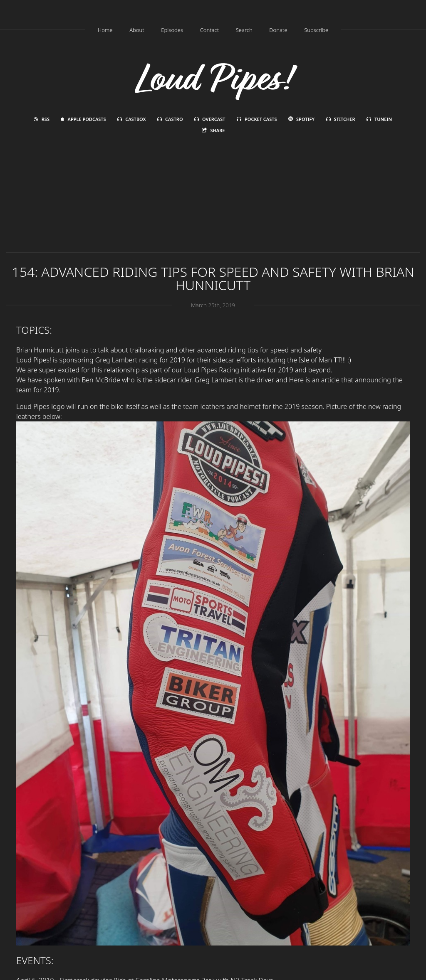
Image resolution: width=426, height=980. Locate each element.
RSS (42, 119)
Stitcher (341, 119)
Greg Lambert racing (128, 360)
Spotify (301, 119)
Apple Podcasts (83, 119)
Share (213, 130)
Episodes (172, 30)
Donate (278, 30)
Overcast (210, 119)
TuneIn (379, 119)
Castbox (131, 119)
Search (244, 30)
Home (105, 30)
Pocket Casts (257, 119)
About (137, 30)
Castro (170, 119)
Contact (210, 30)
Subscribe (316, 30)
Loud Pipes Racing (212, 370)
